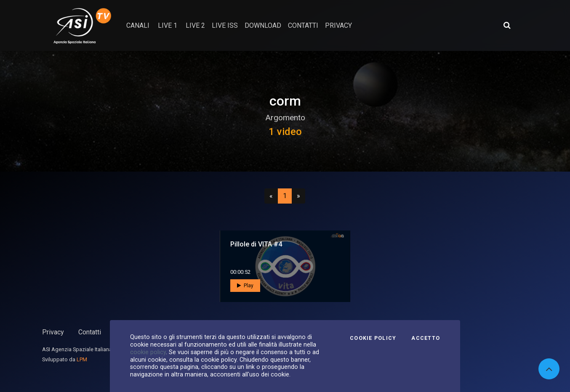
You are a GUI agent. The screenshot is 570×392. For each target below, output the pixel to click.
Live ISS (225, 25)
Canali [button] (138, 25)
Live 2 (195, 25)
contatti (303, 25)
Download (263, 25)
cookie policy (148, 352)
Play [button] (245, 286)
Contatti (90, 332)
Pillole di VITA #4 (256, 244)
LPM (82, 359)
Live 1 (168, 25)
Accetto (426, 338)
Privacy (53, 332)
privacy (338, 25)
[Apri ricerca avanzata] (507, 25)
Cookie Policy (373, 338)
